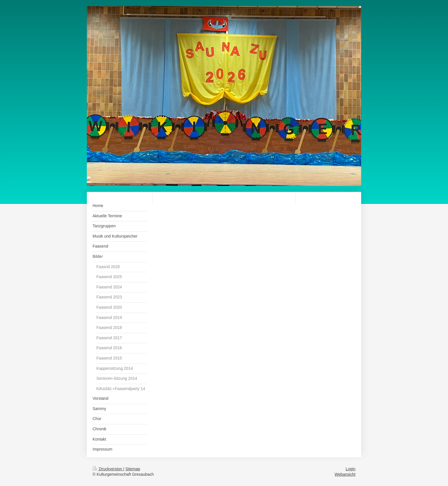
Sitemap (133, 469)
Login (351, 469)
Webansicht (345, 474)
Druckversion (108, 469)
